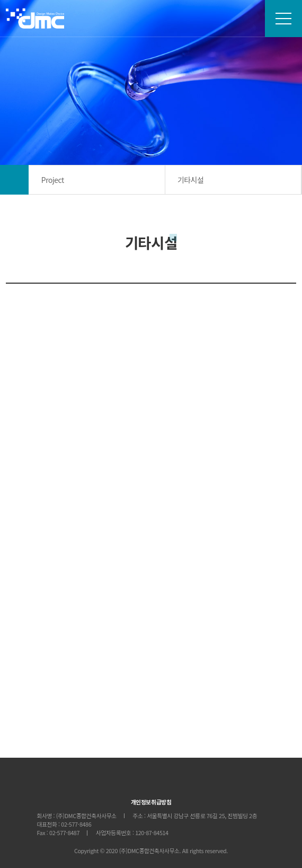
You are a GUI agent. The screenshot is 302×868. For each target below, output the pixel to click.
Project (53, 180)
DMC (35, 18)
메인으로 (14, 180)
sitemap (283, 19)
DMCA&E (151, 783)
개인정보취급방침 (151, 802)
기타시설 (190, 180)
